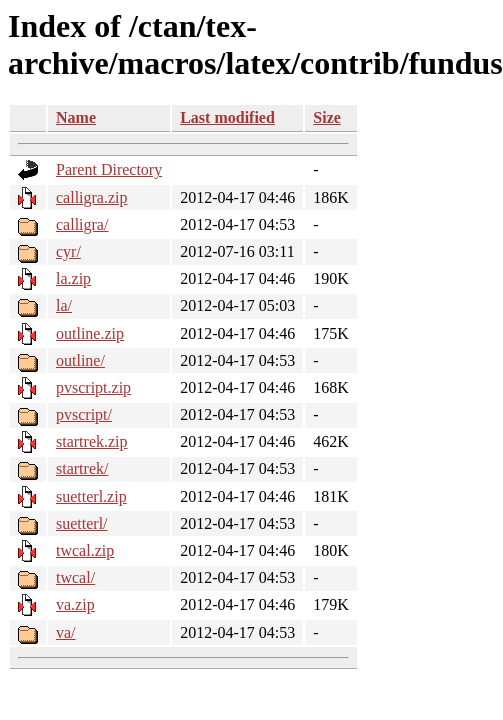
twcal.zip (85, 550)
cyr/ (68, 251)
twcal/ (75, 577)
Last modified (227, 117)
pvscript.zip (93, 387)
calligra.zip (92, 197)
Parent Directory (109, 169)
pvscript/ (84, 414)
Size (327, 117)
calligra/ (82, 224)
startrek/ (82, 468)
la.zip (73, 278)
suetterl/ (82, 523)
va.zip (75, 604)
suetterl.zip (91, 496)
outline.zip (90, 333)
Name (76, 117)
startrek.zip (92, 441)
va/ (66, 632)
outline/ (80, 360)
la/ (64, 305)
